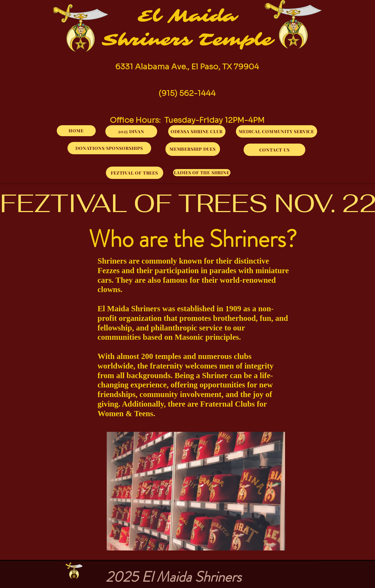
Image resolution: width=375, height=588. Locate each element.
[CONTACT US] (274, 150)
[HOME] (76, 131)
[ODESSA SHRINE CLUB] (197, 131)
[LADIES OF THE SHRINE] (202, 173)
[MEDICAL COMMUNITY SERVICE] (277, 131)
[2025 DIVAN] (131, 131)
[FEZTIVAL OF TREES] (135, 173)
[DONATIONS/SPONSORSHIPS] (109, 148)
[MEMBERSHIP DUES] (193, 149)
